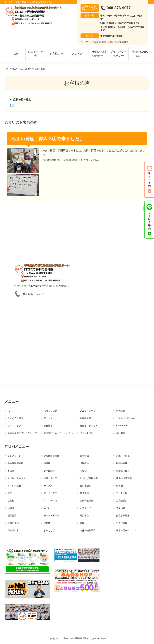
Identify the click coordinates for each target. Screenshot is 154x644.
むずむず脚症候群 (89, 478)
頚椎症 (47, 463)
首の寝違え (86, 486)
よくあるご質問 (15, 418)
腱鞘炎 (47, 523)
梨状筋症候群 (123, 471)
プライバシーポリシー (118, 54)
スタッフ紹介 (50, 411)
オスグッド (86, 508)
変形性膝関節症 (51, 456)
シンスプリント (15, 456)
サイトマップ (14, 426)
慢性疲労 (84, 463)
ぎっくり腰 (49, 530)
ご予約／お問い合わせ (98, 54)
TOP (15, 54)
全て (12, 105)
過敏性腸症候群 (15, 463)
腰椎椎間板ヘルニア (126, 530)
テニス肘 (48, 486)
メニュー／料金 (36, 54)
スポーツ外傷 (123, 456)
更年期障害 (49, 471)
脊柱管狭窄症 (14, 530)
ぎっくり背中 (50, 493)
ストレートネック (17, 478)
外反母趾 (84, 515)
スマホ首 (121, 508)
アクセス (77, 54)
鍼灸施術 (48, 426)
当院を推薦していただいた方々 (23, 433)
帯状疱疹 (84, 493)
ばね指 (11, 501)
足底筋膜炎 (122, 501)
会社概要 (121, 433)
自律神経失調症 (88, 530)
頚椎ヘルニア (50, 478)
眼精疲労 (84, 456)
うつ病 (83, 471)
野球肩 (120, 486)
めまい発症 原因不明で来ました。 (48, 139)
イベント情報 (87, 433)
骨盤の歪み (13, 523)
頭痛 (82, 523)
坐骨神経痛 (122, 523)
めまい (47, 508)
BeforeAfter (122, 426)
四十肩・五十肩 (51, 515)
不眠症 (11, 471)
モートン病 (122, 493)
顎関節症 (12, 515)
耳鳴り (11, 508)
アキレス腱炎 (14, 486)
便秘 (10, 493)
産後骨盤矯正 (87, 501)
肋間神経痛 (122, 463)
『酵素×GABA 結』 (140, 54)
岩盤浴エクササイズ (90, 426)
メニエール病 (50, 501)
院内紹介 (121, 411)
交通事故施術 (123, 515)
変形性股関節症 (124, 478)
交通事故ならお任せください (58, 433)
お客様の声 (56, 54)
